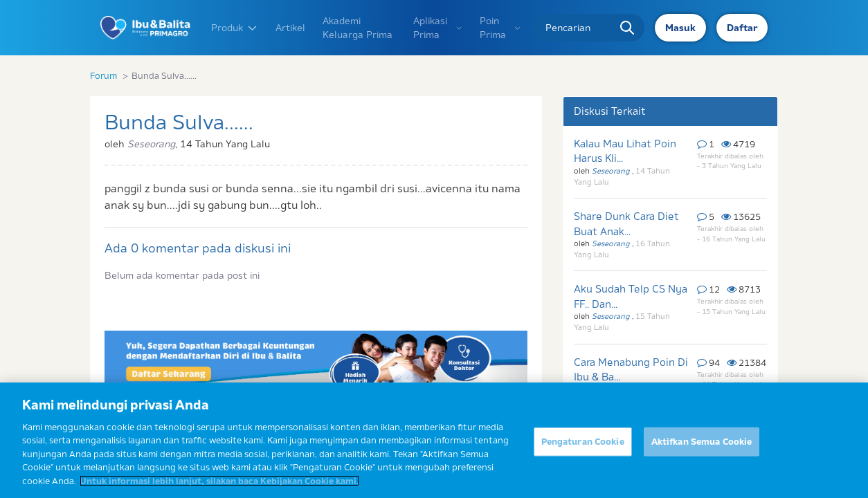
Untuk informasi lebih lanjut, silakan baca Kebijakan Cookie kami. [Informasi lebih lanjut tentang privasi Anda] (219, 488)
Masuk (680, 28)
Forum (103, 75)
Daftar (742, 28)
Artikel (290, 28)
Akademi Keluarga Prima (358, 28)
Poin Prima (500, 28)
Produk (235, 28)
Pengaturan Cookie (583, 448)
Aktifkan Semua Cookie (702, 448)
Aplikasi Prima (438, 28)
